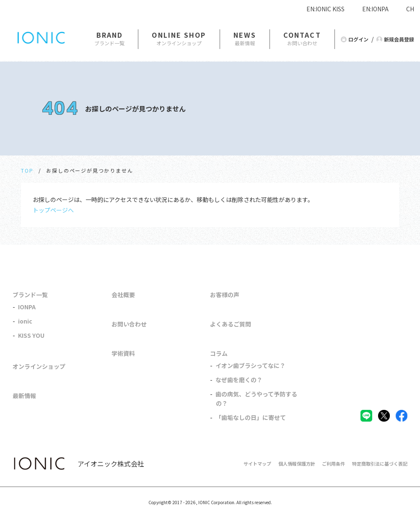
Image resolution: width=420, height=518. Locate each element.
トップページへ (53, 210)
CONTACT (302, 35)
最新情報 (24, 396)
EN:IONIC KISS (325, 9)
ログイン (358, 39)
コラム (219, 353)
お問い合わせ (129, 324)
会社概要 (123, 295)
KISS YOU (31, 335)
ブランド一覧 (30, 295)
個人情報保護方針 (297, 464)
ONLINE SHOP (179, 35)
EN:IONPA (375, 9)
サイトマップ (257, 464)
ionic (25, 321)
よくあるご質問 (231, 324)
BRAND (110, 35)
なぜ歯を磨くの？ (239, 380)
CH (410, 9)
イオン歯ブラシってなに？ (250, 365)
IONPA (27, 307)
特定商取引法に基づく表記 (380, 464)
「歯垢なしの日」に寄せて (251, 417)
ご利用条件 (333, 464)
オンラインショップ (39, 366)
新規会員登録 (399, 39)
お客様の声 (225, 295)
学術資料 (123, 353)
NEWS (245, 35)
